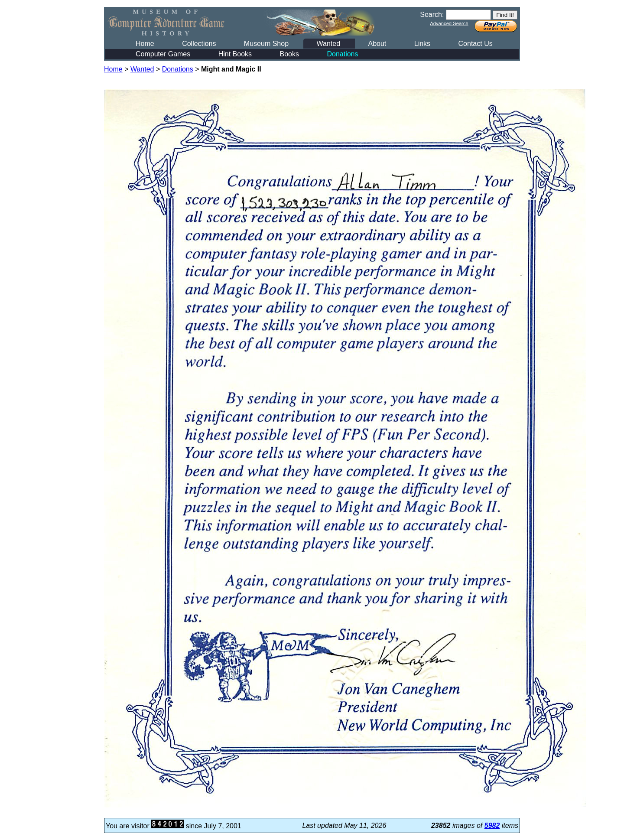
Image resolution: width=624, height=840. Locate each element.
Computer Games (163, 54)
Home (145, 44)
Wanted (328, 44)
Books (289, 54)
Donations (342, 54)
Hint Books (235, 54)
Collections (199, 44)
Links (422, 44)
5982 (492, 825)
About (377, 44)
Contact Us (476, 44)
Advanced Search (449, 23)
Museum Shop (266, 44)
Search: (432, 15)
